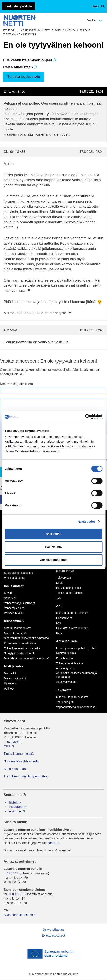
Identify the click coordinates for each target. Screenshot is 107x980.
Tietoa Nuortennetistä (19, 754)
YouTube (15, 811)
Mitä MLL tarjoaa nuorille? (72, 697)
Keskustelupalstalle (18, 6)
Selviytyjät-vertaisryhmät (19, 653)
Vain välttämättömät (54, 560)
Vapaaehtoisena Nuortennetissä (76, 707)
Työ (58, 598)
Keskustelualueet (35, 30)
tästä (52, 843)
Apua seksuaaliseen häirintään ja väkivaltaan (76, 675)
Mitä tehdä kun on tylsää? (72, 613)
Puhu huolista (65, 658)
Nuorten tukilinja (66, 653)
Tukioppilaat (64, 578)
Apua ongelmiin (66, 668)
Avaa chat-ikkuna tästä (20, 915)
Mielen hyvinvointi (15, 678)
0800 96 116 (18, 894)
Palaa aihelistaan (20, 67)
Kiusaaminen (14, 621)
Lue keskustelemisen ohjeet (30, 60)
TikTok (13, 802)
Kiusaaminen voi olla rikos (20, 643)
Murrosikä (10, 673)
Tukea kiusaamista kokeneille (22, 648)
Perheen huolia (13, 613)
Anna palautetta (15, 769)
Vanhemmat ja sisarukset (19, 603)
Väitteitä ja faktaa (15, 578)
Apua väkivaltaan (67, 682)
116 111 (13, 873)
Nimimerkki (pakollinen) (16, 384)
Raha (59, 633)
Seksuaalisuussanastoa (18, 573)
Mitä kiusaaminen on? (17, 628)
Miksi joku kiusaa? (15, 633)
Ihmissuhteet (14, 586)
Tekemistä (64, 690)
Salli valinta (53, 547)
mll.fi (7, 746)
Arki (59, 606)
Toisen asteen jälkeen (70, 593)
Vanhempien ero (14, 608)
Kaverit (8, 593)
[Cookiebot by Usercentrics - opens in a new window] (85, 417)
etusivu (9, 30)
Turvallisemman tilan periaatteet (26, 776)
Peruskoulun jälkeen (69, 588)
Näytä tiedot (86, 521)
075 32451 (15, 742)
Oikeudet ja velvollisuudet (72, 628)
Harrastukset (64, 618)
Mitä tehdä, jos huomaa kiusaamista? (27, 658)
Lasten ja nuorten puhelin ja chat (76, 648)
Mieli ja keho (65, 30)
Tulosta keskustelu (24, 77)
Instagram (16, 807)
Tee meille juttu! (66, 702)
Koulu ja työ (65, 571)
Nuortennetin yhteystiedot (21, 761)
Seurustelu (11, 598)
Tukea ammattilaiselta (70, 663)
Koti (59, 623)
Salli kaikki (53, 534)
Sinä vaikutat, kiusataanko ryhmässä (26, 638)
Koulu (60, 583)
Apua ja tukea (66, 641)
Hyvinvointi (11, 683)
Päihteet (9, 689)
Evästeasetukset (53, 935)
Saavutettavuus (53, 930)
